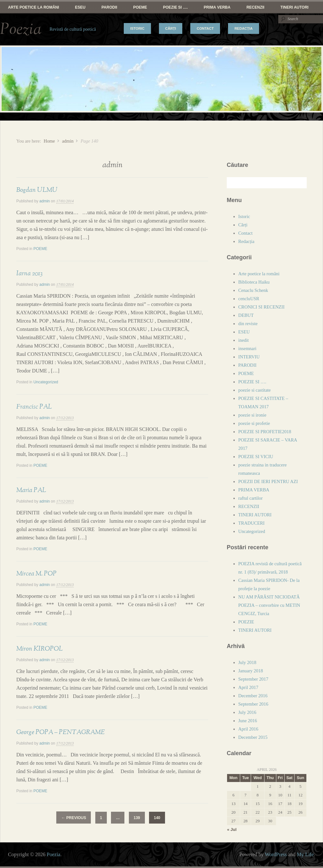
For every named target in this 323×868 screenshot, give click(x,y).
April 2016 (248, 729)
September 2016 (253, 704)
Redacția (244, 28)
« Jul (232, 829)
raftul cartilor (250, 498)
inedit (244, 340)
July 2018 (247, 662)
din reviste (248, 324)
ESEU (80, 7)
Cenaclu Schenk (253, 290)
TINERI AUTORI (295, 7)
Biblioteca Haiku (254, 282)
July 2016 (247, 712)
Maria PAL (31, 490)
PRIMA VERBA (217, 7)
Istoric (137, 28)
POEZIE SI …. (175, 7)
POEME (140, 7)
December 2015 (253, 737)
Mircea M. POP (36, 574)
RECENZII (256, 7)
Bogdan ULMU (37, 190)
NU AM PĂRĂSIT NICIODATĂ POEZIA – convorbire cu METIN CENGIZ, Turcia (269, 605)
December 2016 (253, 696)
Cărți (171, 28)
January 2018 (251, 671)
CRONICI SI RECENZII (261, 307)
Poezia (21, 29)
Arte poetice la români (34, 7)
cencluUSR (249, 299)
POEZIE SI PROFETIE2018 (265, 432)
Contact (205, 28)
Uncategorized (46, 382)
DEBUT (246, 315)
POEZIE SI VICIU (256, 457)
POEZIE (246, 622)
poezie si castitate (255, 390)
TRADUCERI (251, 523)
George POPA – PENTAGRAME (61, 732)
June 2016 (248, 721)
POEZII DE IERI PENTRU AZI (268, 481)
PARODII (109, 7)
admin (68, 141)
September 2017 (253, 679)
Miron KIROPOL (39, 649)
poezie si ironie (252, 415)
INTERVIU (249, 357)
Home (49, 141)
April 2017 (248, 687)
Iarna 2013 (29, 273)
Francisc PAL (34, 407)
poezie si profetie (254, 423)
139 (137, 818)
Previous (74, 818)
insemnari (247, 348)
